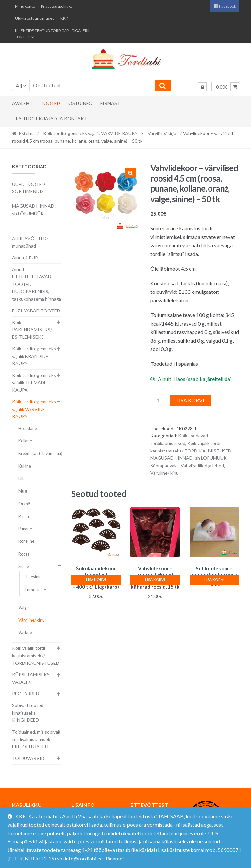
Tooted (50, 103)
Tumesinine (35, 590)
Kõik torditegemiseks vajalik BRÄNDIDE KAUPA (34, 356)
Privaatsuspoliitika (57, 6)
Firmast (110, 103)
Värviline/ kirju (162, 133)
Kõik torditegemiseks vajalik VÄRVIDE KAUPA (90, 133)
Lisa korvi (190, 400)
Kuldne (25, 466)
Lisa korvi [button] (96, 580)
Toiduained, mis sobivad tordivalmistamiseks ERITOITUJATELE (36, 739)
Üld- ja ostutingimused (35, 18)
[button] (130, 173)
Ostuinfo (80, 103)
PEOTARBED (26, 693)
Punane (25, 529)
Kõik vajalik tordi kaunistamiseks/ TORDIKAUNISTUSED (36, 655)
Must (23, 491)
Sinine (24, 567)
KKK (64, 18)
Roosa (24, 554)
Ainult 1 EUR (25, 258)
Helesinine (34, 577)
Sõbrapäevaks (165, 465)
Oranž (24, 504)
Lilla (22, 478)
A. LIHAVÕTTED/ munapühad (30, 242)
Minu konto (25, 6)
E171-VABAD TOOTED (36, 311)
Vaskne (25, 633)
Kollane (25, 441)
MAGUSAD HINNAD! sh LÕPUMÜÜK (189, 458)
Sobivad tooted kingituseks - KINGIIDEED (28, 713)
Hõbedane (28, 428)
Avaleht (22, 103)
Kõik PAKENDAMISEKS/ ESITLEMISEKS (32, 329)
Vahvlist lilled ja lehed (202, 465)
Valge (24, 607)
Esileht (26, 133)
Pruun (24, 516)
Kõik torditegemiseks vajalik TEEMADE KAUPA (34, 382)
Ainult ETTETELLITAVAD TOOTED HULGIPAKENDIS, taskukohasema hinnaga (37, 284)
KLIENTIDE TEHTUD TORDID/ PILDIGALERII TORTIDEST (52, 34)
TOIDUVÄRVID (28, 758)
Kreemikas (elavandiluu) (40, 454)
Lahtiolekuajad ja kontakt (52, 119)
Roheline (26, 541)
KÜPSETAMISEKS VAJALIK (31, 678)
